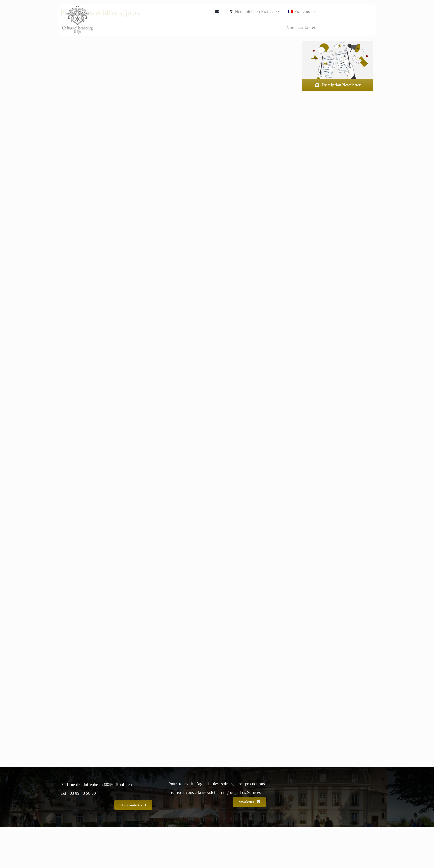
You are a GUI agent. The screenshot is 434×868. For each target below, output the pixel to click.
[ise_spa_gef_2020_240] (77, 20)
